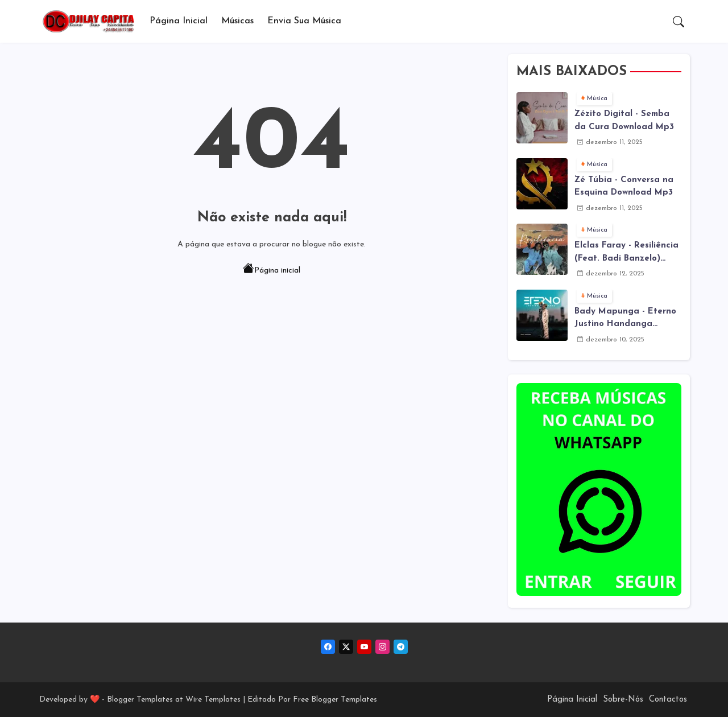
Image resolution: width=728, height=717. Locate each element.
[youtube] (364, 647)
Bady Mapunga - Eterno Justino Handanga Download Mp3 (625, 319)
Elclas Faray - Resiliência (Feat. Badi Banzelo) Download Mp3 (626, 253)
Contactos (668, 700)
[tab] (179, 21)
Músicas (237, 21)
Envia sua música (304, 21)
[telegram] (401, 647)
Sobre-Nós (623, 700)
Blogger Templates (140, 700)
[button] (679, 22)
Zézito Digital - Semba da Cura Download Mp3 (624, 121)
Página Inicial (179, 21)
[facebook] (328, 647)
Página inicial (272, 270)
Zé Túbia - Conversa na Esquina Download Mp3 (624, 187)
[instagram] (382, 647)
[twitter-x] (346, 647)
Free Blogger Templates (335, 700)
